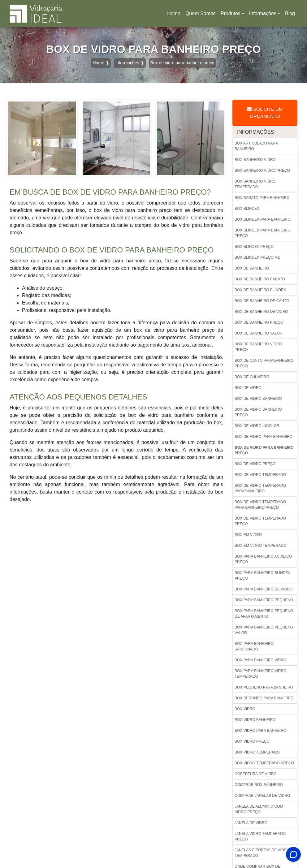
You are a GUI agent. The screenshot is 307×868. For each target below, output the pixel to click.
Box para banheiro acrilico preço (263, 559)
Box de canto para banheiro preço (264, 363)
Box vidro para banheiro (260, 731)
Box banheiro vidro (255, 160)
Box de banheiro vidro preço (258, 347)
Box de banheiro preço (259, 322)
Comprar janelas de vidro (262, 796)
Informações (263, 13)
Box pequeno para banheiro (264, 687)
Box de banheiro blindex (260, 290)
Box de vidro (248, 388)
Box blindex (247, 209)
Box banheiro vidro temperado (255, 184)
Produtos (231, 13)
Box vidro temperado (257, 752)
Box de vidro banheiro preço (258, 412)
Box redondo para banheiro (264, 698)
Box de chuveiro (252, 377)
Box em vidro (248, 535)
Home (175, 15)
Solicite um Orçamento (265, 113)
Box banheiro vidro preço (262, 171)
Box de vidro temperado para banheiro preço (260, 505)
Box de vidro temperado (260, 475)
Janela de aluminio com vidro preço (259, 809)
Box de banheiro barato (260, 279)
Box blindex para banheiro (263, 219)
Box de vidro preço (255, 464)
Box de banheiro (252, 268)
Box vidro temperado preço (264, 763)
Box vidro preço (252, 741)
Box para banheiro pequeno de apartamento (264, 614)
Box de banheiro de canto (262, 301)
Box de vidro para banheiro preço (264, 450)
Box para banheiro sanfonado (254, 646)
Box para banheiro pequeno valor (264, 630)
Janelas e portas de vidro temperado (262, 853)
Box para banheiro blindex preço (263, 576)
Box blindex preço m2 (257, 257)
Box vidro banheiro (255, 720)
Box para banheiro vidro (260, 660)
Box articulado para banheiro (256, 146)
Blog (290, 13)
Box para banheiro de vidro (264, 589)
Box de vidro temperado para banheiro (260, 488)
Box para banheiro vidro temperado (260, 674)
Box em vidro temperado (260, 546)
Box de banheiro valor (258, 333)
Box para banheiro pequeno (264, 600)
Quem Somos (201, 13)
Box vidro (245, 709)
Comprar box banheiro (259, 785)
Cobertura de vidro (256, 774)
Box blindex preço (254, 247)
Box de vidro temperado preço (260, 521)
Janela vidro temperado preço (260, 836)
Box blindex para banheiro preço (263, 233)
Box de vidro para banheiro (264, 437)
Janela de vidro (251, 823)
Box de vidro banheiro (258, 399)
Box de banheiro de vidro (261, 312)
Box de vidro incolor (257, 426)
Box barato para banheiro (262, 198)
